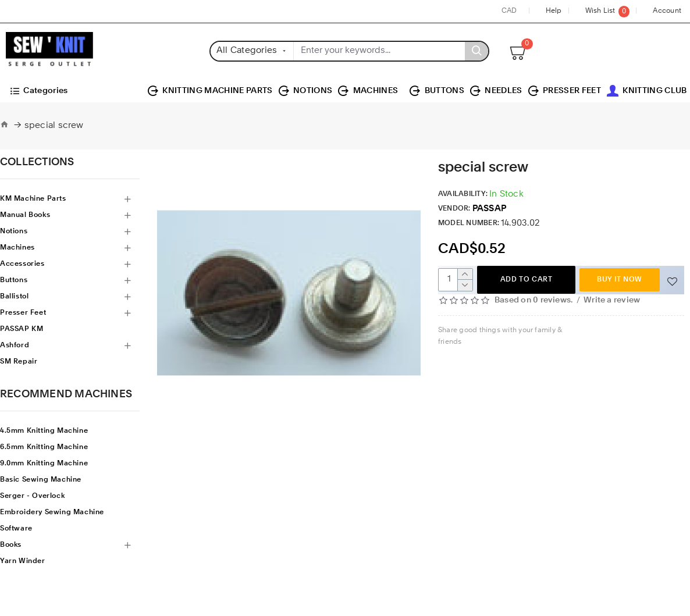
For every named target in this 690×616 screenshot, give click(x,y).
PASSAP (489, 209)
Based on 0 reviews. (533, 300)
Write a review (612, 300)
